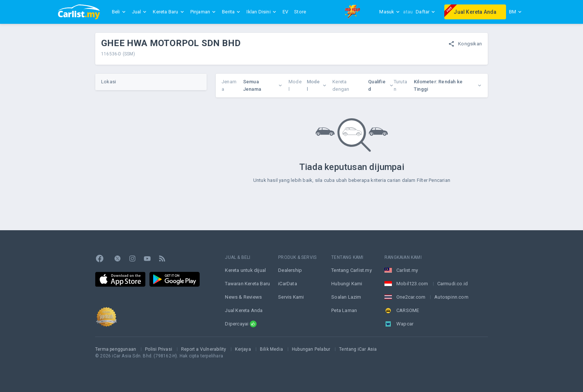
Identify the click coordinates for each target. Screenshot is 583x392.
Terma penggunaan (116, 349)
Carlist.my (407, 270)
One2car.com (411, 297)
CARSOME (408, 310)
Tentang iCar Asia (358, 349)
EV (285, 12)
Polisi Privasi (159, 349)
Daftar (426, 12)
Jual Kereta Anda (470, 11)
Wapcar (405, 324)
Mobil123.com (412, 284)
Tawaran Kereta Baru (247, 284)
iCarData (288, 284)
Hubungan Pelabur (311, 349)
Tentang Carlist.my (352, 270)
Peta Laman (344, 310)
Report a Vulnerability (204, 349)
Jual (140, 12)
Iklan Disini (261, 12)
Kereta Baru (168, 12)
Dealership (290, 270)
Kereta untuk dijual (245, 270)
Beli (119, 12)
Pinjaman (203, 12)
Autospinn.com (451, 297)
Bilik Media (271, 349)
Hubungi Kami (347, 284)
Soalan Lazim (346, 297)
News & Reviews (243, 297)
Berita (231, 12)
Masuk (390, 12)
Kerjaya (243, 349)
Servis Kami (291, 297)
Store (300, 12)
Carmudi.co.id (453, 284)
